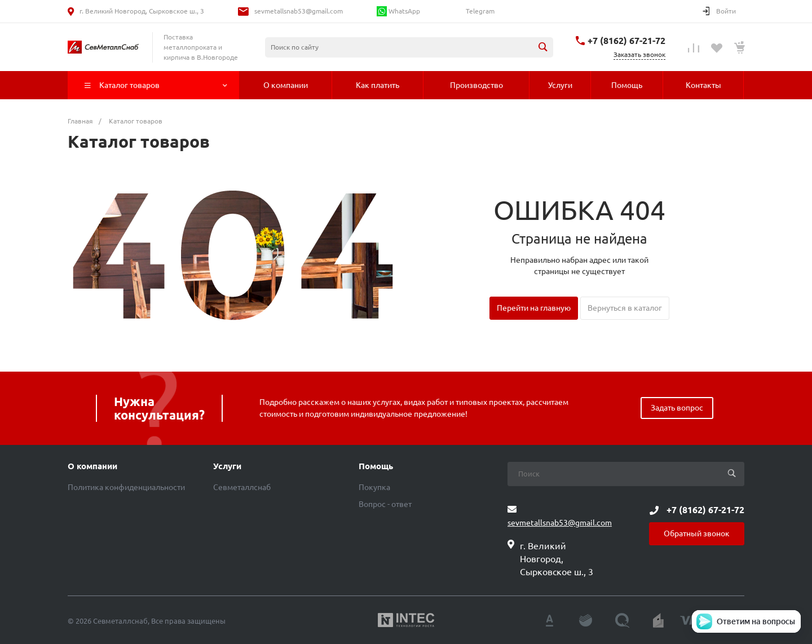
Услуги (227, 466)
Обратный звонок (697, 533)
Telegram (479, 11)
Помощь (376, 466)
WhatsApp (398, 11)
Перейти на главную (534, 308)
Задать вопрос (677, 408)
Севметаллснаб (242, 487)
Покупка (374, 487)
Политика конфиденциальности (126, 487)
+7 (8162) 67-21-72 (626, 41)
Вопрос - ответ (385, 504)
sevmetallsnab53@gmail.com (299, 11)
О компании (92, 466)
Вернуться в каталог (625, 308)
